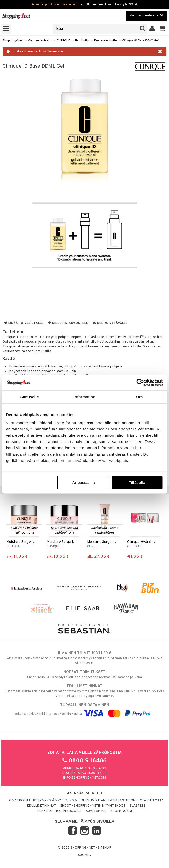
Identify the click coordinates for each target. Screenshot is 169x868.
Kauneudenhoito (40, 41)
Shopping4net (13, 41)
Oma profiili (19, 801)
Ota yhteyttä (152, 801)
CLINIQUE (63, 41)
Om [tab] (139, 397)
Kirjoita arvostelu (68, 323)
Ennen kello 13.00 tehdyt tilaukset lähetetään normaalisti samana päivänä (84, 675)
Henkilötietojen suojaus (59, 811)
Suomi (85, 855)
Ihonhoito (82, 41)
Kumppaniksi (96, 811)
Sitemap (104, 848)
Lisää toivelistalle (24, 323)
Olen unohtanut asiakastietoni (108, 801)
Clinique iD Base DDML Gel (140, 41)
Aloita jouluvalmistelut (54, 5)
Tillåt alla (137, 482)
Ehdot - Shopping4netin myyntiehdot (93, 806)
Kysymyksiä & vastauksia (55, 801)
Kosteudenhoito (106, 41)
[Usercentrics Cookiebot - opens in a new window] (140, 382)
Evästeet (138, 806)
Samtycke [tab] (30, 397)
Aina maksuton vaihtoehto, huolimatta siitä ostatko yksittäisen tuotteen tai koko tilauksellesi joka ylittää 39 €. (84, 658)
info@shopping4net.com (84, 778)
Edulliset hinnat (42, 806)
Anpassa (83, 482)
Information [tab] (85, 397)
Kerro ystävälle (110, 323)
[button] (162, 29)
